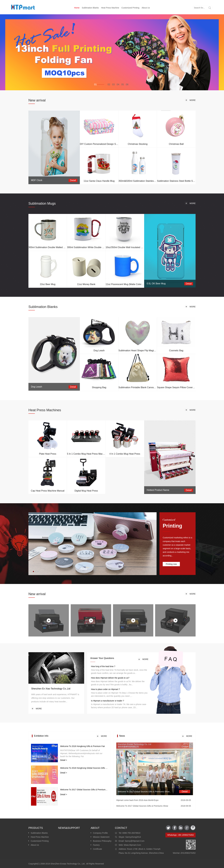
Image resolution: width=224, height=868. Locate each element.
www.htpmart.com (132, 845)
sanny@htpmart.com (134, 841)
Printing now (171, 564)
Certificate (97, 849)
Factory (96, 845)
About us (146, 8)
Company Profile (100, 833)
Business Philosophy (102, 841)
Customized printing (130, 8)
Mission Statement (101, 837)
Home (77, 8)
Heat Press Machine (110, 8)
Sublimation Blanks (90, 8)
